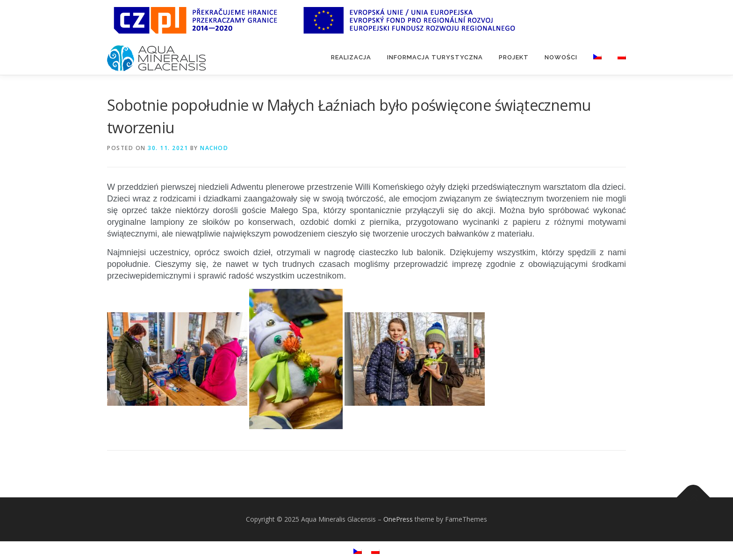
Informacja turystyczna (435, 57)
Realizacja (351, 57)
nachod (214, 148)
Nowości (561, 57)
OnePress (398, 519)
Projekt (514, 57)
